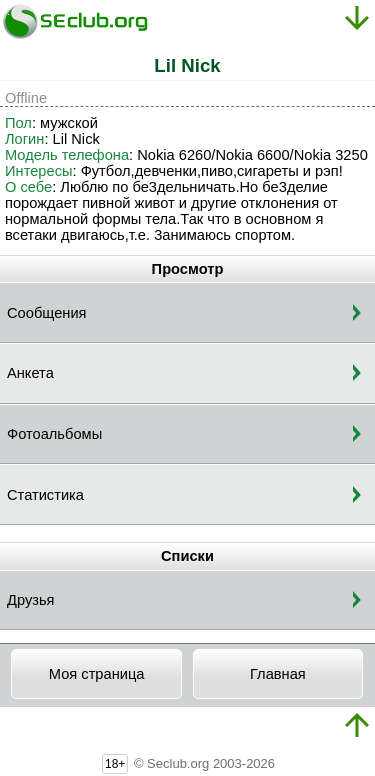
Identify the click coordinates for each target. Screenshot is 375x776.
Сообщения (47, 313)
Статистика (45, 495)
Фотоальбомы (54, 434)
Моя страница (97, 674)
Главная (278, 674)
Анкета (30, 373)
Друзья (31, 600)
